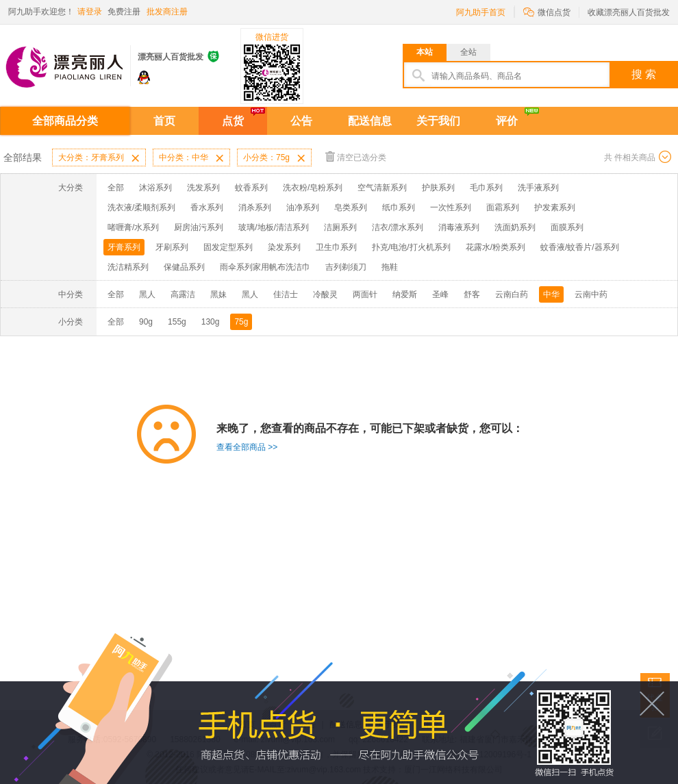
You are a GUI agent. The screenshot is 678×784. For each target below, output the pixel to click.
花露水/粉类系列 (495, 247)
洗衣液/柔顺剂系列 (141, 207)
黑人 (147, 294)
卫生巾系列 (336, 247)
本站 (425, 52)
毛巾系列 (486, 188)
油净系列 (303, 207)
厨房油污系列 (199, 227)
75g (241, 322)
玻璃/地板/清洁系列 (274, 227)
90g (146, 322)
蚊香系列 (251, 188)
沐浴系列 (155, 188)
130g (211, 322)
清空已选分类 (356, 156)
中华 (551, 294)
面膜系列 (567, 227)
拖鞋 (390, 267)
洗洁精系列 (128, 267)
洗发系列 (203, 188)
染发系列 (284, 247)
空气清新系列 (382, 188)
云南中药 (591, 294)
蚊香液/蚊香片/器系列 (580, 247)
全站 (468, 52)
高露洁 (183, 294)
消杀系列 (255, 207)
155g (177, 322)
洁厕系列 (340, 227)
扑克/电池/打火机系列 (411, 247)
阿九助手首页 (481, 12)
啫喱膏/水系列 (133, 227)
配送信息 (370, 121)
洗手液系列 (538, 188)
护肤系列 (438, 188)
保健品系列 (184, 267)
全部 (116, 188)
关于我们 (438, 121)
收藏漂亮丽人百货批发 (629, 12)
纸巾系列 (399, 207)
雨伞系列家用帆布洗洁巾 (265, 267)
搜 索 (644, 74)
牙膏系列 (124, 247)
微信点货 (547, 11)
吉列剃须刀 (346, 267)
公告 (301, 121)
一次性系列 (451, 207)
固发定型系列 (228, 247)
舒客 (472, 294)
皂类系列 (351, 207)
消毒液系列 (459, 227)
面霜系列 (503, 207)
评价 (507, 121)
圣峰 (440, 294)
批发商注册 (167, 12)
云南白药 (512, 294)
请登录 (90, 12)
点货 (233, 121)
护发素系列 (555, 207)
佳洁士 (286, 294)
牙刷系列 (172, 247)
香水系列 (207, 207)
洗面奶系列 (515, 227)
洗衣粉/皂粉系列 (313, 188)
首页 (164, 121)
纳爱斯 (405, 294)
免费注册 (124, 12)
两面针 (365, 294)
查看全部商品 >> (247, 447)
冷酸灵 (325, 294)
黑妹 (218, 294)
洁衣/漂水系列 (398, 227)
